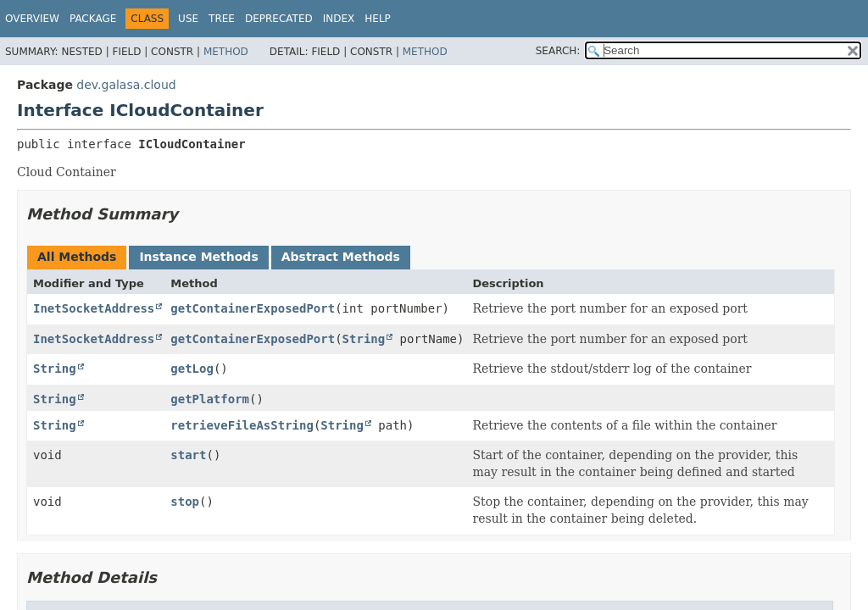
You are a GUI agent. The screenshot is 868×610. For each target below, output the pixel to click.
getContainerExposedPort (253, 308)
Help (378, 19)
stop (185, 502)
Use (188, 19)
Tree (222, 19)
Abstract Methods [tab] (341, 257)
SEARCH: (558, 51)
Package (93, 19)
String (364, 339)
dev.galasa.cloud (126, 85)
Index (339, 19)
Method (226, 52)
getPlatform (210, 399)
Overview (32, 19)
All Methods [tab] (77, 257)
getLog (192, 369)
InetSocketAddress (94, 308)
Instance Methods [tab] (198, 257)
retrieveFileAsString (242, 425)
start (188, 455)
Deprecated (279, 19)
